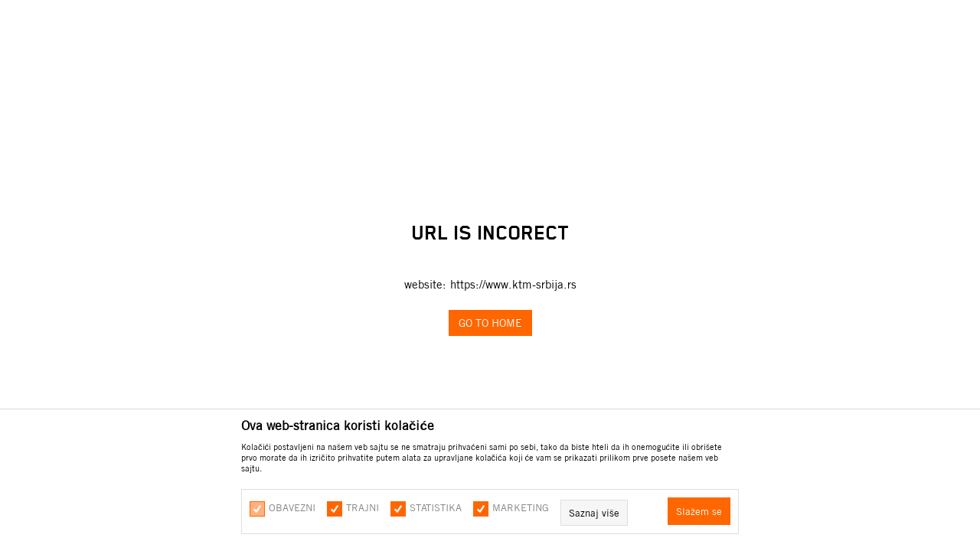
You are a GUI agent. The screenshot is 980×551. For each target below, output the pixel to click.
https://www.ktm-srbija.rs (513, 284)
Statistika (436, 507)
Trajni (363, 507)
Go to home (490, 323)
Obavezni (292, 507)
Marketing (521, 507)
